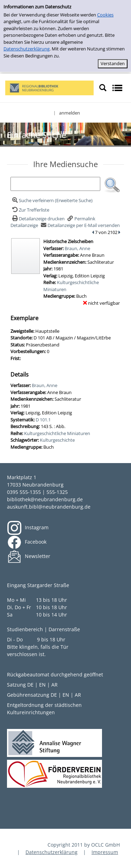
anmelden (70, 113)
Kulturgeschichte (57, 440)
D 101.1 (43, 420)
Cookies (105, 15)
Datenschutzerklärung (27, 49)
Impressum (105, 852)
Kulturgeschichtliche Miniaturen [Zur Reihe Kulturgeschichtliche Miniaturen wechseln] (57, 433)
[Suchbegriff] (55, 184)
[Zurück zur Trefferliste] (30, 210)
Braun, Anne (77, 248)
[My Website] (49, 87)
